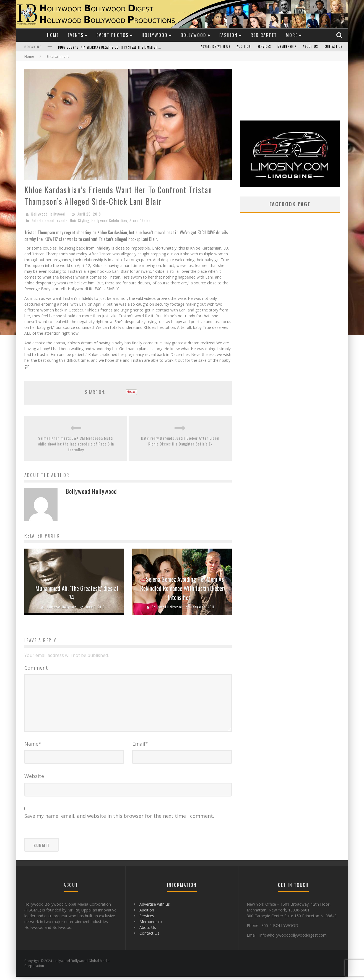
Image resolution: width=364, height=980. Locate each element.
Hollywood (155, 35)
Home (53, 35)
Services (264, 47)
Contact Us (333, 47)
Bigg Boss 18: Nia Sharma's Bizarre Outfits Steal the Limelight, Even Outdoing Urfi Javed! (131, 47)
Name (33, 747)
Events (76, 35)
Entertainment (43, 221)
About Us (310, 47)
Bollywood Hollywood (48, 214)
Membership (287, 47)
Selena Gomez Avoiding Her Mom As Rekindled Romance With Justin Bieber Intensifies (182, 588)
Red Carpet (264, 35)
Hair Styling (80, 221)
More (292, 35)
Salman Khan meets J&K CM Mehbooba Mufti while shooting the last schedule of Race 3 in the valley (76, 444)
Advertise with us (215, 47)
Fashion (228, 35)
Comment (36, 668)
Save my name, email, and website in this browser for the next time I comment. (119, 819)
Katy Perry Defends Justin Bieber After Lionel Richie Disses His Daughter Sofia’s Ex (180, 441)
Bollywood (193, 35)
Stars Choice (140, 221)
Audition (244, 47)
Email (140, 747)
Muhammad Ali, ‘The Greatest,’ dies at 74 (77, 593)
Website (34, 779)
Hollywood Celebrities (109, 221)
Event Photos (113, 35)
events (62, 221)
